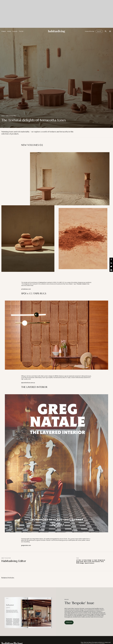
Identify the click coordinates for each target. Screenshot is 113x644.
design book (101, 560)
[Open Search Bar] (106, 31)
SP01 (56, 376)
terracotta (42, 282)
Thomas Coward (81, 284)
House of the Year (90, 31)
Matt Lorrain (88, 562)
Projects (4, 31)
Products (15, 31)
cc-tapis (95, 560)
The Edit (21, 31)
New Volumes (96, 562)
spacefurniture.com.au (28, 383)
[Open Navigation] (110, 31)
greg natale (80, 562)
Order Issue (69, 622)
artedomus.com (26, 289)
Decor (3, 116)
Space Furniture (89, 563)
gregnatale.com (26, 545)
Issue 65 (99, 31)
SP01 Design (80, 563)
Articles (9, 31)
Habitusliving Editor (11, 116)
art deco (79, 560)
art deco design (87, 560)
